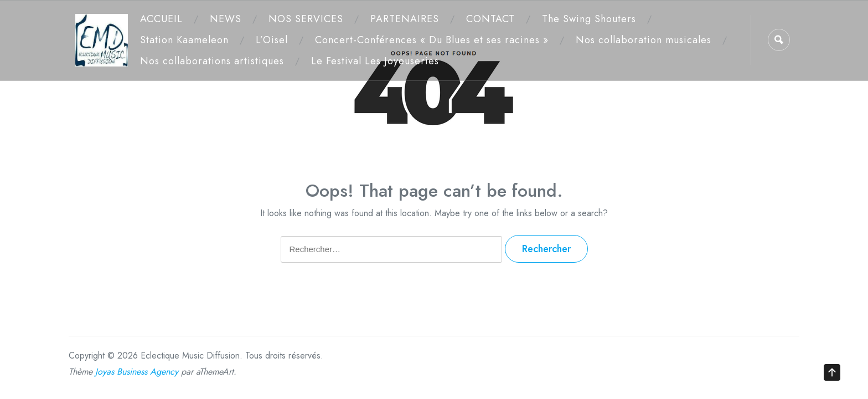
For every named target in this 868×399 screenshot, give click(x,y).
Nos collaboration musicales (644, 40)
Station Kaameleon (184, 40)
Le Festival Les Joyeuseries (375, 61)
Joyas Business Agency (137, 372)
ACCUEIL (161, 19)
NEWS (226, 19)
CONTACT (490, 19)
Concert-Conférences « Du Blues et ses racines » (432, 40)
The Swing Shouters (589, 19)
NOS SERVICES (306, 19)
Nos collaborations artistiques (212, 61)
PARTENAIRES (405, 19)
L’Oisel (272, 40)
